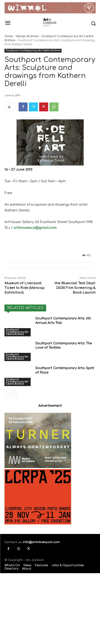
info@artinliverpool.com (41, 542)
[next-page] (14, 393)
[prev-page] (7, 393)
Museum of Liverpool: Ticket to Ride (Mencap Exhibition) (24, 288)
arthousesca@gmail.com (35, 228)
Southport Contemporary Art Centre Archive (33, 51)
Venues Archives (27, 36)
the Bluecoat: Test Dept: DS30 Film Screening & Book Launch (75, 288)
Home (9, 36)
